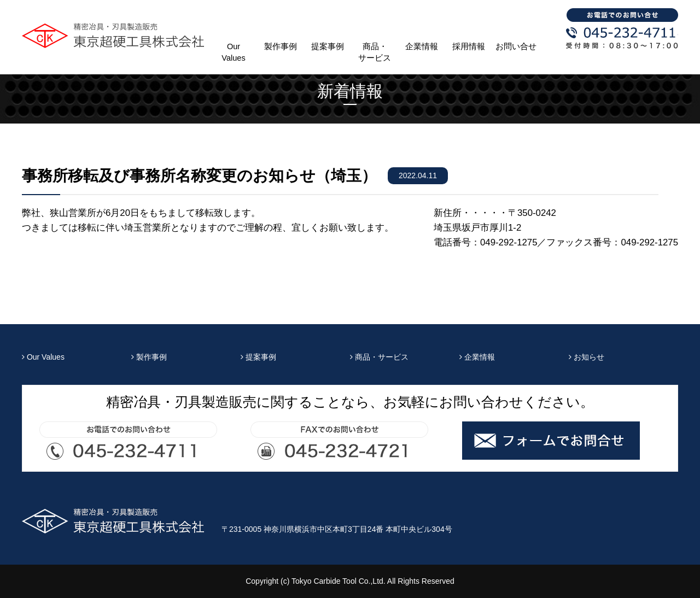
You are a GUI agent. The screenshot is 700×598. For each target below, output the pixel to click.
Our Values (233, 52)
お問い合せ (516, 46)
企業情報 (422, 46)
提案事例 (328, 46)
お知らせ (587, 357)
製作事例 (281, 46)
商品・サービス (375, 52)
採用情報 (469, 46)
